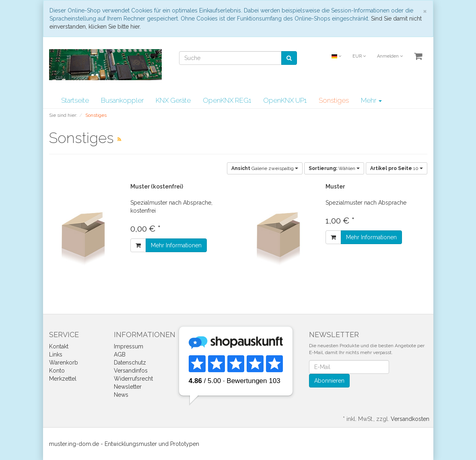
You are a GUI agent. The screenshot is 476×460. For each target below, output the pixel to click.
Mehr (371, 100)
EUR (359, 56)
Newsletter (128, 387)
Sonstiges (334, 100)
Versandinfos (131, 371)
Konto (57, 371)
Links (56, 354)
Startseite (75, 100)
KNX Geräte (173, 100)
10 (397, 168)
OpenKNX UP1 (285, 100)
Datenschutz (130, 363)
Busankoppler (122, 100)
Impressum (129, 346)
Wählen (334, 168)
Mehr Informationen (176, 245)
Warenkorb (64, 363)
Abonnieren (329, 381)
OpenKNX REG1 (227, 100)
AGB (120, 354)
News (121, 395)
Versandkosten (410, 419)
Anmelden (390, 56)
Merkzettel (63, 379)
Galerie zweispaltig (265, 168)
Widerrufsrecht (133, 379)
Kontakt (59, 346)
